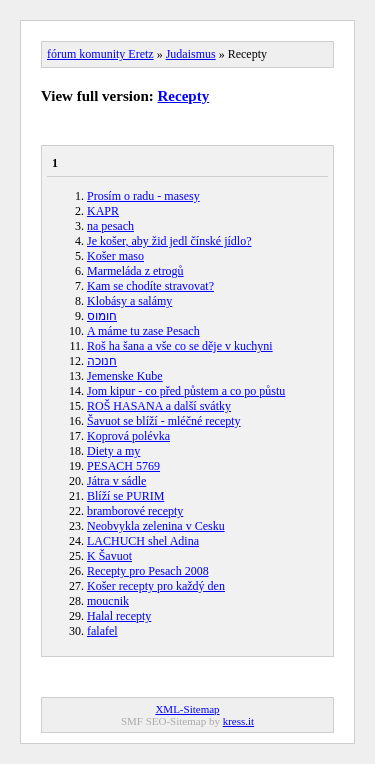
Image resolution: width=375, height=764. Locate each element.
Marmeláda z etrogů (135, 271)
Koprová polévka (128, 436)
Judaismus (191, 54)
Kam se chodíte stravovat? (150, 286)
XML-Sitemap (187, 709)
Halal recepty (119, 616)
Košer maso (115, 256)
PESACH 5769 (123, 466)
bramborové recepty (135, 511)
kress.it (238, 721)
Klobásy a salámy (129, 301)
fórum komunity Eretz (100, 54)
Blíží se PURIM (125, 496)
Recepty (184, 96)
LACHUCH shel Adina (143, 541)
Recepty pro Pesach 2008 (148, 571)
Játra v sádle (116, 481)
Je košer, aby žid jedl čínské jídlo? (169, 241)
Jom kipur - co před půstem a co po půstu (186, 391)
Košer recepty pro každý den (156, 586)
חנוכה (102, 361)
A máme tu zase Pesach (143, 331)
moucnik (108, 601)
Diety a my (113, 451)
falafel (102, 631)
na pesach (110, 226)
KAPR (103, 211)
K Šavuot (109, 556)
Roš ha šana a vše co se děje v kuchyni (180, 346)
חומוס (102, 316)
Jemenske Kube (125, 376)
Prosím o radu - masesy (143, 196)
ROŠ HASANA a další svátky (159, 406)
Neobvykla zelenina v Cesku (156, 526)
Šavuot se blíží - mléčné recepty (164, 421)
